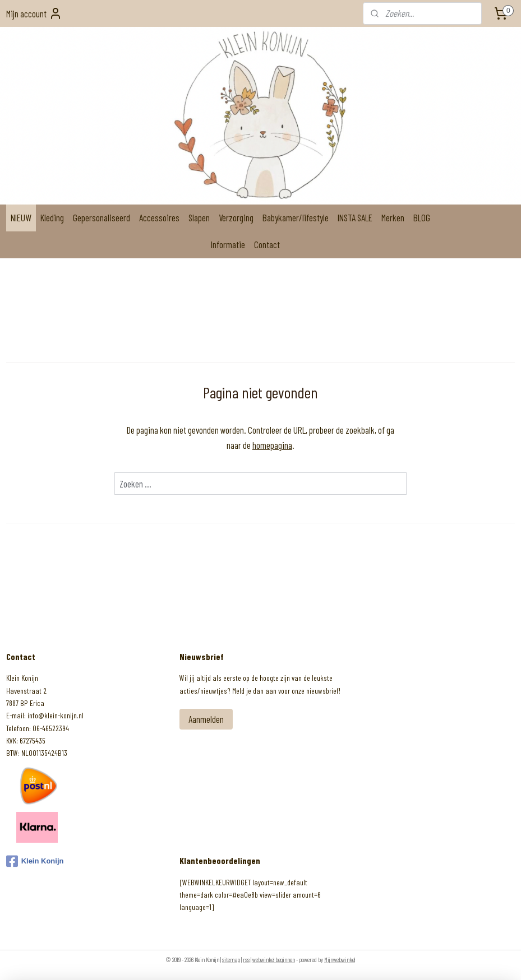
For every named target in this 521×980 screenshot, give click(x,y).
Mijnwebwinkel (340, 960)
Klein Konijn (35, 861)
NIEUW (21, 217)
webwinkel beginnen (274, 960)
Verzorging (236, 217)
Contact (267, 244)
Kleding (52, 217)
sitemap (231, 960)
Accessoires (159, 217)
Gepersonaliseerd (102, 217)
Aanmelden (206, 719)
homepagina (272, 445)
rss (246, 960)
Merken (393, 217)
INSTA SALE (355, 217)
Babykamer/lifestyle (296, 217)
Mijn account (34, 13)
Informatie (228, 244)
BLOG (422, 217)
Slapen (199, 217)
